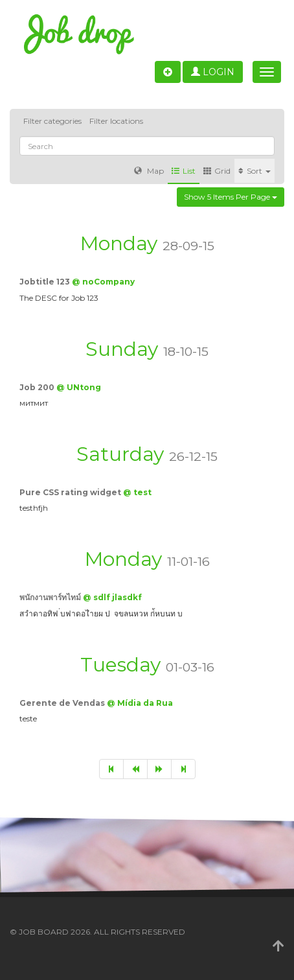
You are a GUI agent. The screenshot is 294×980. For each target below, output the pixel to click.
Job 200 (38, 387)
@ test (137, 492)
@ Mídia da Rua (140, 703)
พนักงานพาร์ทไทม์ (51, 597)
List (184, 171)
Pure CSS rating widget (71, 492)
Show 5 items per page (231, 197)
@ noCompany (103, 282)
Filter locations (116, 121)
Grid (217, 171)
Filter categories (52, 121)
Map (149, 171)
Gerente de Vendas (63, 703)
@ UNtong (79, 387)
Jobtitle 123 (46, 282)
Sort (254, 171)
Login (213, 72)
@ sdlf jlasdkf (112, 597)
